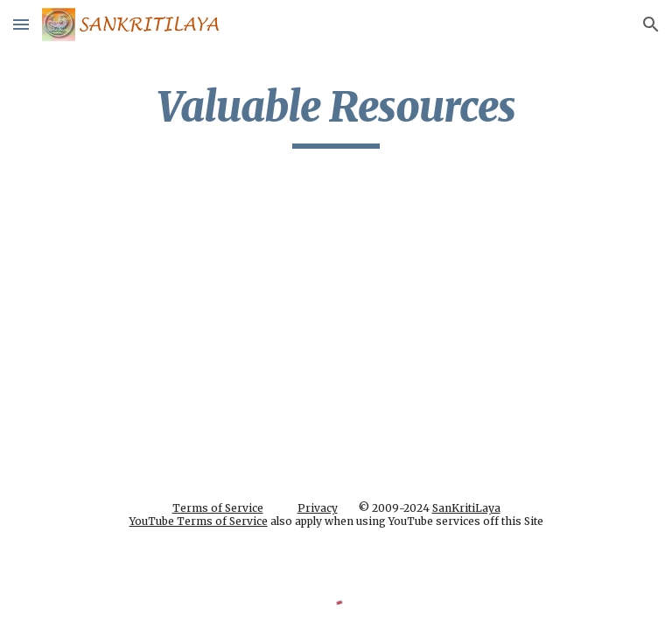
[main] (336, 115)
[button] (21, 24)
